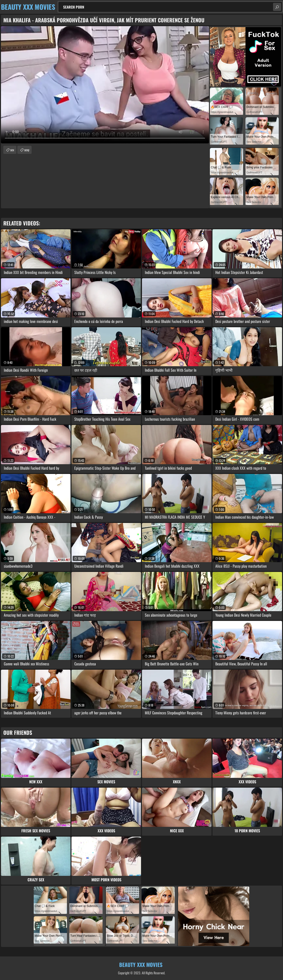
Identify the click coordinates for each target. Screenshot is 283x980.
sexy (27, 150)
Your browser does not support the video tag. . (105, 85)
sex (12, 150)
